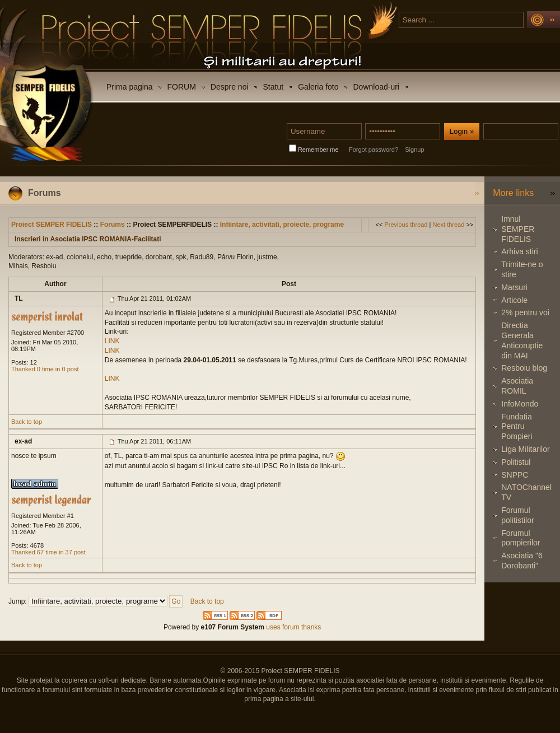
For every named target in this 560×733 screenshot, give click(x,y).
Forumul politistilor (517, 515)
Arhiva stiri (519, 251)
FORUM (182, 87)
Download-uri (376, 87)
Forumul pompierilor (521, 538)
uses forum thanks (293, 627)
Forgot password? (374, 150)
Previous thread (406, 225)
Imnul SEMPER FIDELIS (518, 229)
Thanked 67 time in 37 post (48, 552)
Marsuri (514, 287)
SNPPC (515, 475)
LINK (112, 341)
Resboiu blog (524, 368)
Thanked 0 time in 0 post (45, 369)
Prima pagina (130, 87)
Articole (514, 300)
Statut (274, 87)
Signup (414, 150)
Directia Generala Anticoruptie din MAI (522, 340)
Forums (113, 225)
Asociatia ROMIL (517, 386)
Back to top (27, 422)
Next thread (448, 225)
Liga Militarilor (525, 449)
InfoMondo (520, 404)
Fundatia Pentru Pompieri (517, 427)
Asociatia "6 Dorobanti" (522, 561)
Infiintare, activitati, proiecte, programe (282, 225)
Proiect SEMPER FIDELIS (52, 225)
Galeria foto (318, 87)
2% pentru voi (525, 312)
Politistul (516, 462)
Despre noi (230, 87)
